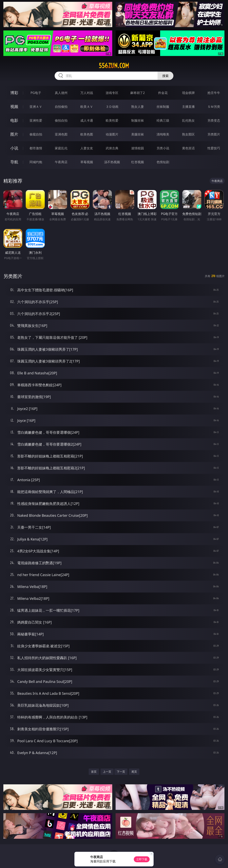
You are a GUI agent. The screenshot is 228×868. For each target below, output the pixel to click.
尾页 (134, 772)
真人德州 (61, 93)
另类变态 (214, 120)
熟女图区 (188, 134)
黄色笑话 (188, 148)
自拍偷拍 (61, 107)
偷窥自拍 (36, 134)
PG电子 (36, 93)
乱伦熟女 (188, 120)
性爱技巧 (214, 148)
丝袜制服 (163, 107)
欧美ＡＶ (87, 107)
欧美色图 (87, 134)
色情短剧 (163, 162)
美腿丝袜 (138, 134)
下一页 (121, 772)
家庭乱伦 (61, 148)
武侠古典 (112, 148)
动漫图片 (112, 134)
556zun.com (114, 66)
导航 (14, 162)
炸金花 (163, 93)
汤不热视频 (112, 162)
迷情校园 (138, 148)
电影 (14, 120)
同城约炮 (36, 162)
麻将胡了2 (137, 93)
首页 (94, 772)
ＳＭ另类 (214, 107)
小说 (14, 148)
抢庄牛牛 (214, 93)
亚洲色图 (61, 134)
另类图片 (214, 134)
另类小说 (163, 148)
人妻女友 (87, 148)
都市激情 (36, 148)
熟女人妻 (138, 107)
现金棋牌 (188, 93)
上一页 (107, 772)
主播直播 (188, 107)
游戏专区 (112, 93)
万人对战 (87, 93)
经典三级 (163, 120)
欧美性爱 (112, 120)
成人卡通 (87, 120)
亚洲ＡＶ (36, 107)
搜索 (165, 76)
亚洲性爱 (36, 120)
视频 (14, 106)
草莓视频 (87, 162)
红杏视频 (138, 162)
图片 (14, 134)
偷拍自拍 (61, 120)
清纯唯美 (163, 134)
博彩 (14, 93)
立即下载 (142, 859)
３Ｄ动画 (112, 107)
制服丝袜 (138, 120)
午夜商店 (61, 162)
